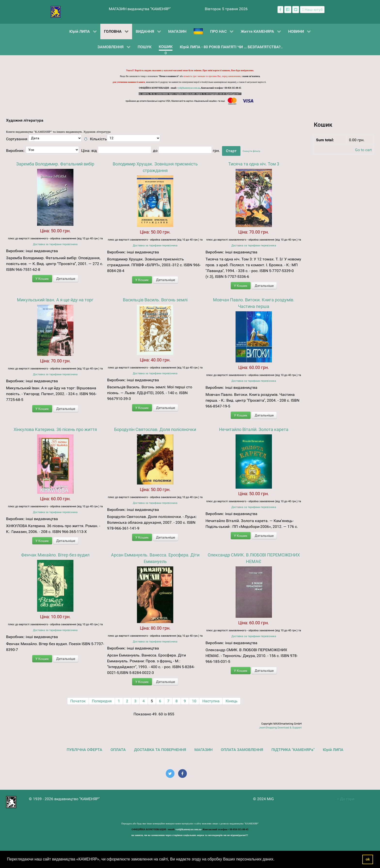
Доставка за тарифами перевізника (55, 244)
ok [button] (368, 859)
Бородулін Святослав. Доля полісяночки (155, 429)
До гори (345, 799)
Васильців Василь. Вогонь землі (155, 300)
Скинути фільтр (251, 151)
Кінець (232, 701)
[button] (276, 860)
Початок (78, 701)
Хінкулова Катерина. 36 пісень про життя (55, 429)
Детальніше (66, 279)
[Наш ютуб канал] (312, 10)
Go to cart (363, 150)
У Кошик (42, 279)
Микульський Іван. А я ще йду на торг (55, 300)
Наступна (211, 701)
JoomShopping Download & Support (280, 728)
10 (194, 701)
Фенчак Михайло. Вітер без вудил (55, 555)
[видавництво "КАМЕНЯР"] (56, 12)
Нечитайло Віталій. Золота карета (254, 429)
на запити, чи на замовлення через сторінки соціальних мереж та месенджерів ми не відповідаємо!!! (190, 94)
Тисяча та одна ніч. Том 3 (254, 164)
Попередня (102, 701)
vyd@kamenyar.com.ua (189, 88)
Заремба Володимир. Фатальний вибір (55, 164)
